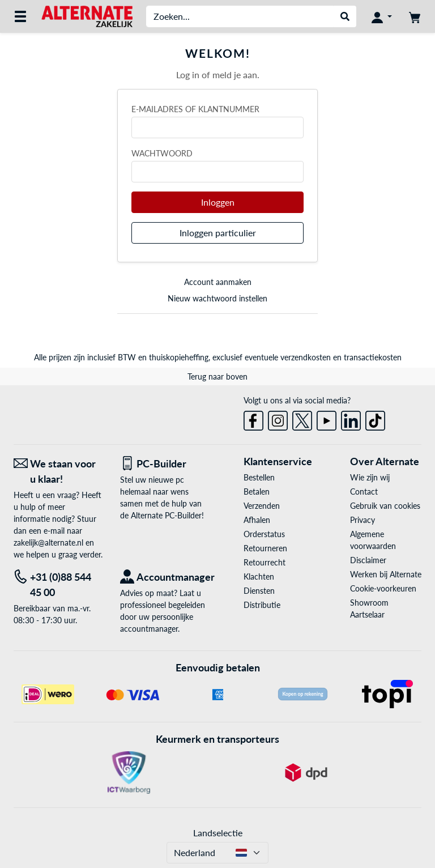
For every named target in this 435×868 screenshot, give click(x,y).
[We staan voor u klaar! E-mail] (58, 471)
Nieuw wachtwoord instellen (217, 298)
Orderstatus (264, 534)
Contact (364, 492)
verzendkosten (306, 357)
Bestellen (259, 477)
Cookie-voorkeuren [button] (383, 588)
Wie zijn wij (370, 477)
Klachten (259, 576)
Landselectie (218, 833)
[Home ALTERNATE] (87, 16)
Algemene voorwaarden (373, 540)
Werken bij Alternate (386, 574)
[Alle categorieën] (20, 16)
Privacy (362, 520)
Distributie (262, 605)
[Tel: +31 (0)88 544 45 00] (58, 585)
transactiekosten (373, 357)
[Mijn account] (382, 16)
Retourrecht (265, 562)
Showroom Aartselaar (369, 609)
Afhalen (257, 520)
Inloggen (218, 202)
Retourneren (265, 548)
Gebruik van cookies (385, 506)
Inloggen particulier (218, 233)
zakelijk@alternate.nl (48, 542)
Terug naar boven (217, 376)
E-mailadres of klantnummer (195, 109)
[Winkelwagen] (415, 16)
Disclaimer (368, 560)
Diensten (259, 591)
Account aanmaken (218, 282)
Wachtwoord (162, 153)
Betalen (257, 492)
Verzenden (262, 506)
